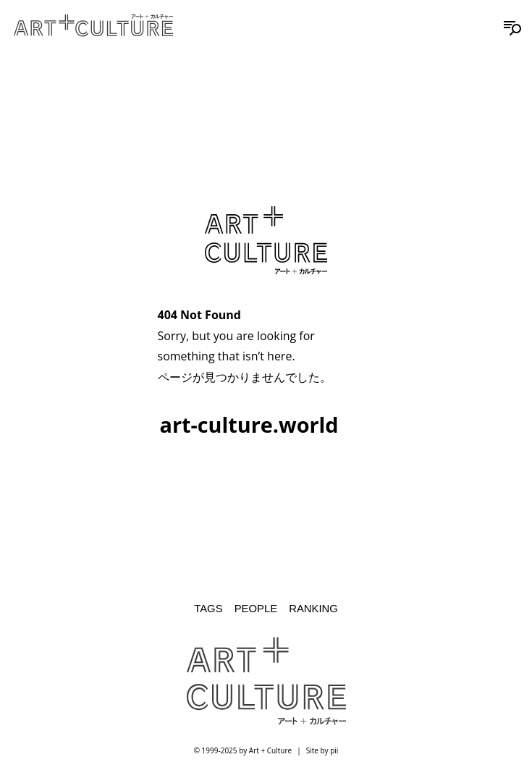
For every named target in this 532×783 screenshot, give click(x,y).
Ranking (313, 609)
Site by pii (322, 750)
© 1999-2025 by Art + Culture (243, 750)
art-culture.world (249, 424)
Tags (208, 609)
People (256, 609)
